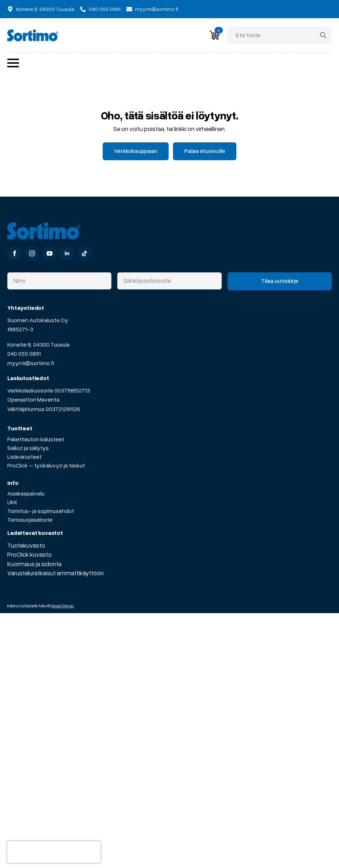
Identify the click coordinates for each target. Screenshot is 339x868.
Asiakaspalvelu (26, 493)
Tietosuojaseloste (30, 520)
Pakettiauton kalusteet (36, 439)
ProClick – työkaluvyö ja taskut (46, 465)
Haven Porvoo (62, 606)
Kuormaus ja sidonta (34, 564)
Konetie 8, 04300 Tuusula (38, 344)
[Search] (323, 35)
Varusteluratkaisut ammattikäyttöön (56, 573)
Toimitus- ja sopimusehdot (41, 511)
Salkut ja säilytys (28, 448)
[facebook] (15, 253)
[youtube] (50, 253)
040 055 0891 (24, 354)
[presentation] (54, 852)
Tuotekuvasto (26, 545)
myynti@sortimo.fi (31, 363)
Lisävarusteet (24, 457)
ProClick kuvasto (29, 554)
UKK (12, 502)
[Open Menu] (13, 63)
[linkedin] (67, 253)
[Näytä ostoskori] (214, 35)
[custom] (84, 253)
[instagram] (32, 253)
